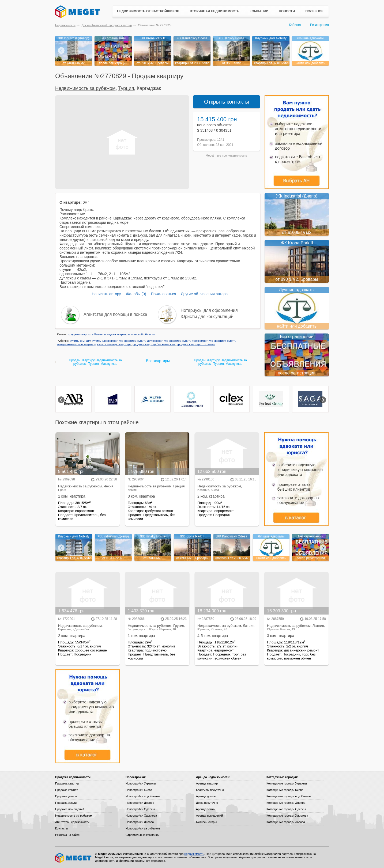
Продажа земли (66, 803)
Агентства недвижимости (72, 822)
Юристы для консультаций (207, 317)
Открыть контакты (227, 102)
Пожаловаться (163, 294)
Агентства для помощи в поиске (115, 314)
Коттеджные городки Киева (285, 790)
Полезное (314, 11)
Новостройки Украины (141, 783)
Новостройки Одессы (140, 809)
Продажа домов (66, 796)
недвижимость (238, 156)
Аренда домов (206, 796)
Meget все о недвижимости (74, 858)
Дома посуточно (207, 803)
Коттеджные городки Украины (287, 783)
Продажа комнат (67, 790)
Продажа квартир (67, 783)
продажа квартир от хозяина (196, 344)
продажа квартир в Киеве (85, 334)
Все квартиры (158, 361)
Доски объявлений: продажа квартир (107, 25)
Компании (259, 11)
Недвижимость (65, 25)
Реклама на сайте (67, 835)
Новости (287, 11)
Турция (126, 88)
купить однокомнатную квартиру (114, 341)
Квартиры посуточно (210, 790)
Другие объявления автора (204, 294)
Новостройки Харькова (141, 816)
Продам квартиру (158, 76)
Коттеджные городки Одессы (286, 809)
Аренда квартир (207, 783)
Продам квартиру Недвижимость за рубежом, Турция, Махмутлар (95, 362)
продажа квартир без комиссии (154, 344)
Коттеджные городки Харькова (287, 816)
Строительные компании (142, 835)
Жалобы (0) (136, 294)
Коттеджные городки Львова (286, 822)
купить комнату (80, 341)
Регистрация (319, 25)
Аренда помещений (209, 816)
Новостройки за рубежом (143, 828)
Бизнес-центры (206, 822)
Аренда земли (206, 809)
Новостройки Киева (139, 790)
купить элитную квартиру (114, 344)
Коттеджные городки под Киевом (289, 796)
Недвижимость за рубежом (85, 88)
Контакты (62, 828)
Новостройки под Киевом (143, 796)
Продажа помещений (70, 809)
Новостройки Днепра (140, 803)
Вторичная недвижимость (215, 11)
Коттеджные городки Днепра (286, 803)
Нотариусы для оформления (209, 310)
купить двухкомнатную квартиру (159, 341)
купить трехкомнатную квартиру (204, 341)
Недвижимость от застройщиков (148, 11)
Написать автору (106, 294)
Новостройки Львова (140, 822)
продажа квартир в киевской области (129, 334)
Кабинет (295, 25)
